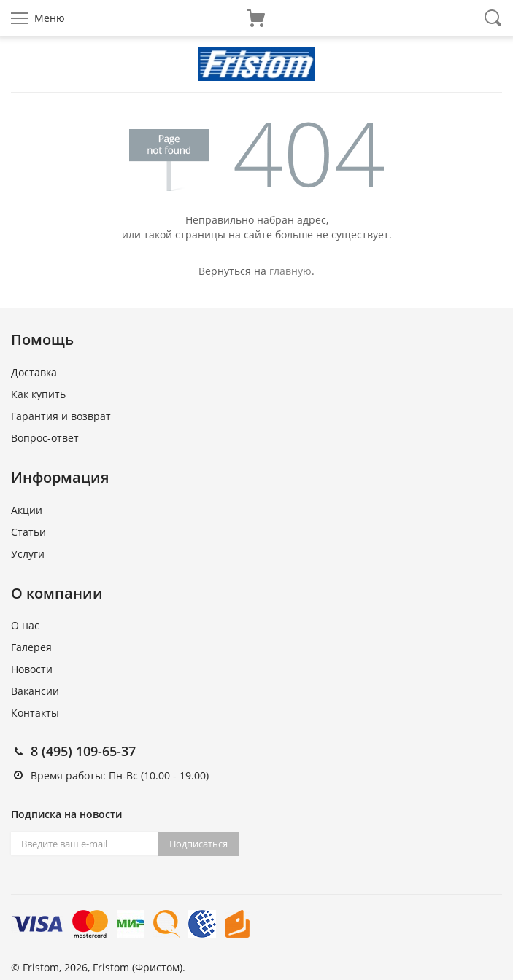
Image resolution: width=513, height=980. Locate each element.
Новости (32, 669)
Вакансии (35, 691)
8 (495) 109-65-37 (83, 751)
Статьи (28, 532)
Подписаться (198, 844)
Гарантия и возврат (61, 416)
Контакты (35, 713)
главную (290, 271)
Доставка (34, 372)
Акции (27, 510)
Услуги (28, 554)
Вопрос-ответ (45, 438)
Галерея (31, 647)
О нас (25, 625)
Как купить (38, 394)
